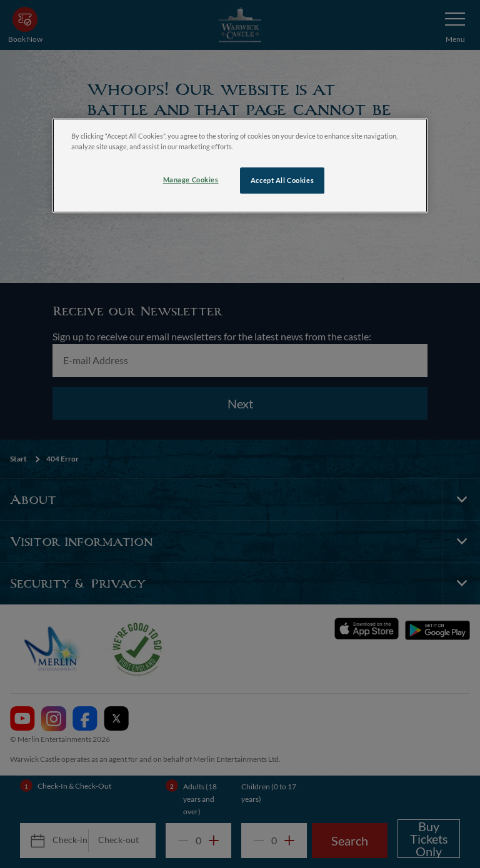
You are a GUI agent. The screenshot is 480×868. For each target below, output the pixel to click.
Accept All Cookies (282, 180)
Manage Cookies (191, 180)
